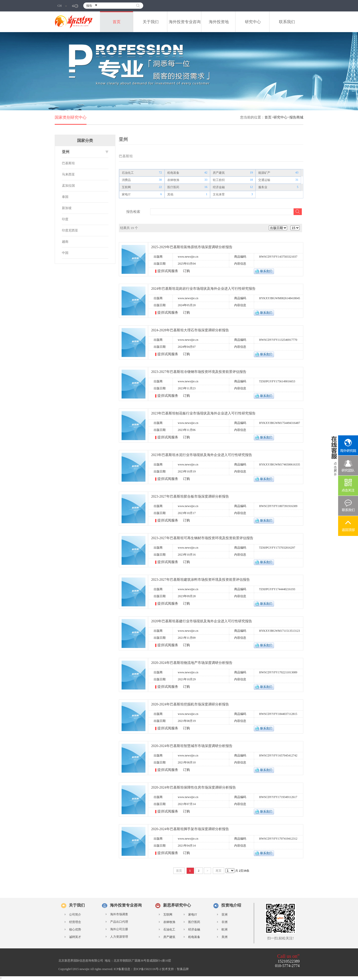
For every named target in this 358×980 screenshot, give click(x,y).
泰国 (65, 197)
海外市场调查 (119, 914)
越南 (65, 242)
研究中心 (253, 22)
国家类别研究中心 (71, 117)
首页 (117, 22)
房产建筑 (219, 173)
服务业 (263, 187)
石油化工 (128, 173)
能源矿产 (264, 173)
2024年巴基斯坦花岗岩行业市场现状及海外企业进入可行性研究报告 (203, 289)
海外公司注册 (119, 929)
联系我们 (287, 22)
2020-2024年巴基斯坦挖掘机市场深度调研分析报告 (190, 704)
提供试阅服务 (168, 271)
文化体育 (219, 194)
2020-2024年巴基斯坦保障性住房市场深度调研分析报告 (194, 787)
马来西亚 (68, 174)
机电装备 (173, 173)
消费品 (126, 180)
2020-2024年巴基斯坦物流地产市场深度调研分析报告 (192, 663)
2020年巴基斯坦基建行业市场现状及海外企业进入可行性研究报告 (202, 621)
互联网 (126, 187)
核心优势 (75, 929)
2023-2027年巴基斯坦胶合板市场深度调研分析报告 (190, 496)
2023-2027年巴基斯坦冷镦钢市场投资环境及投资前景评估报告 (199, 372)
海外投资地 (219, 22)
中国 (65, 253)
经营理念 (75, 922)
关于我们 (151, 22)
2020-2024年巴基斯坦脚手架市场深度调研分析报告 (190, 829)
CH (62, 6)
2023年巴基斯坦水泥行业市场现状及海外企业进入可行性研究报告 (202, 455)
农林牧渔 (173, 180)
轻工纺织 (219, 180)
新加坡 (67, 208)
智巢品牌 (183, 969)
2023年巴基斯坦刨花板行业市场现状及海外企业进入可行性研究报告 (203, 413)
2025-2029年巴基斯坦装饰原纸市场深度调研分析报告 (192, 247)
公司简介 (75, 915)
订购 (186, 271)
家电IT (126, 194)
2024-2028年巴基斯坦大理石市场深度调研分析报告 (190, 330)
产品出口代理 (119, 922)
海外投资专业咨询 (185, 22)
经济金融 (219, 187)
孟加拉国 (68, 186)
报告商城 (296, 117)
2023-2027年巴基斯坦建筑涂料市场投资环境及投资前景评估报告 (201, 580)
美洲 (224, 937)
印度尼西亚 (70, 230)
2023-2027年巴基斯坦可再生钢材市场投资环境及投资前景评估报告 (202, 538)
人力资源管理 (119, 937)
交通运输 (264, 180)
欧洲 (224, 929)
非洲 (224, 922)
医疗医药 (173, 187)
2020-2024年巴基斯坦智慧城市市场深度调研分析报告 (192, 746)
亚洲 (224, 915)
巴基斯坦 (68, 163)
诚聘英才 (75, 937)
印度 (65, 219)
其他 (170, 194)
